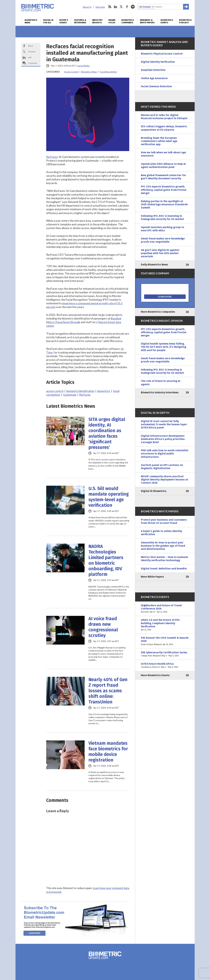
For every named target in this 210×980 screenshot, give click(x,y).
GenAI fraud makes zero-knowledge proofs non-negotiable (163, 240)
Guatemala (70, 395)
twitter (121, 7)
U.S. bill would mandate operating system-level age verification (109, 497)
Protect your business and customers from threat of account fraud (164, 521)
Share (31, 46)
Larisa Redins (84, 66)
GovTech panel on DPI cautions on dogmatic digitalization (162, 467)
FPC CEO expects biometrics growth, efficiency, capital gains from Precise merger (164, 190)
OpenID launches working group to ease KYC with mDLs (162, 229)
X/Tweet (32, 52)
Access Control (71, 72)
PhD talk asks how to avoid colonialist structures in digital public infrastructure (165, 454)
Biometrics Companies (128, 21)
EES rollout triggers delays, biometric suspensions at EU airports (164, 128)
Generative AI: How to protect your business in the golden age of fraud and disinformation (163, 546)
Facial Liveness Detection (156, 86)
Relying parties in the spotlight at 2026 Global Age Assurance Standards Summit (164, 204)
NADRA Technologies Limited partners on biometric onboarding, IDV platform (106, 560)
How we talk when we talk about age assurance (163, 154)
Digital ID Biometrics (154, 491)
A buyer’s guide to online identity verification (161, 533)
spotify (133, 7)
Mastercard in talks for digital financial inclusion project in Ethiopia (164, 117)
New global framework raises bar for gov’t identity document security (163, 177)
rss (110, 7)
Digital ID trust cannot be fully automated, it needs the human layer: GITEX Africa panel (164, 424)
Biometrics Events (167, 21)
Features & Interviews (80, 21)
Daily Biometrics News (154, 265)
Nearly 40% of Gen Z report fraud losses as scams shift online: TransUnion (108, 691)
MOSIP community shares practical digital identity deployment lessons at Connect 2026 (164, 480)
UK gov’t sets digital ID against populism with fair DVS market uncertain (160, 253)
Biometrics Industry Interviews (160, 392)
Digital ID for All (48, 21)
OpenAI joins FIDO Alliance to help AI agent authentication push (163, 165)
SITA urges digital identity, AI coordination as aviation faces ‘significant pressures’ (107, 433)
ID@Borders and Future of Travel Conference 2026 (165, 609)
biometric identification (80, 391)
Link (30, 57)
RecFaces (85, 395)
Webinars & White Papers (147, 21)
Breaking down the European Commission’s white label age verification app (159, 141)
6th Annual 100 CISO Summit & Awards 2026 (165, 641)
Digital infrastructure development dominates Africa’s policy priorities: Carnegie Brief (163, 439)
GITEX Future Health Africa (165, 665)
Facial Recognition (108, 72)
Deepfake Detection (153, 70)
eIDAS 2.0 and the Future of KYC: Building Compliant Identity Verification (165, 625)
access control (55, 391)
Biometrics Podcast (185, 21)
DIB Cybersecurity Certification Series (165, 654)
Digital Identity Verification (158, 62)
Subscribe (100, 7)
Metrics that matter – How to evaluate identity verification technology (164, 559)
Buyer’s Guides (64, 21)
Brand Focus (112, 21)
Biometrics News (31, 21)
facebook (127, 7)
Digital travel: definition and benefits (164, 569)
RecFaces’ (52, 157)
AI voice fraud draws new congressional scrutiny (103, 627)
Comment (32, 63)
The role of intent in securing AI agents (161, 383)
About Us (87, 7)
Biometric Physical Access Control (162, 54)
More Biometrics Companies (158, 312)
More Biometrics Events (155, 675)
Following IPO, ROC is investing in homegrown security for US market (162, 217)
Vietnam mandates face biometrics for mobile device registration (108, 752)
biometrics (104, 391)
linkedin (115, 7)
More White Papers (152, 577)
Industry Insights (97, 21)
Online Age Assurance (154, 78)
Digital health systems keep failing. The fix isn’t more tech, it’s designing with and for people (164, 347)
